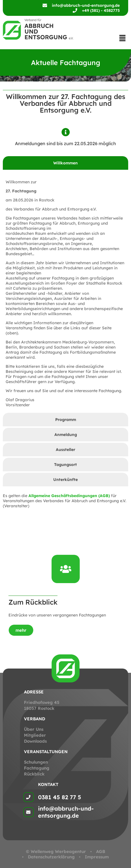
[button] (123, 38)
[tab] (65, 163)
